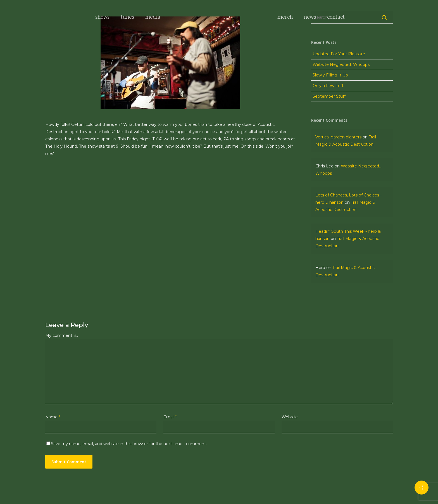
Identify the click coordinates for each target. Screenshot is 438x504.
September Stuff (329, 96)
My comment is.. (62, 335)
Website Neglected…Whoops (341, 64)
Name (53, 417)
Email (170, 417)
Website (290, 417)
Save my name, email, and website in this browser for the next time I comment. (129, 444)
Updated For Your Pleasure (339, 54)
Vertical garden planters (338, 137)
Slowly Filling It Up (330, 75)
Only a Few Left (328, 86)
